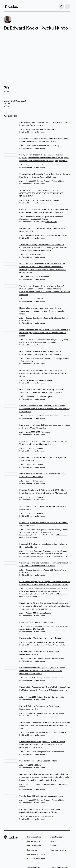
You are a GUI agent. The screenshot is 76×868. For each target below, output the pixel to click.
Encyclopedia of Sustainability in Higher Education (42, 638)
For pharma (32, 850)
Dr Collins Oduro (38, 556)
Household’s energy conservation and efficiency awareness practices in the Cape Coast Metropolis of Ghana (43, 373)
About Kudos (56, 837)
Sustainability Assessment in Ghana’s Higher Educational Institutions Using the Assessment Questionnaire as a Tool (45, 690)
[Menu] (68, 6)
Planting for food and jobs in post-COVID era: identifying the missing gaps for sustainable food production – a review (45, 333)
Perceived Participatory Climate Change (37, 622)
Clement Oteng (51, 222)
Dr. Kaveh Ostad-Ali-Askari (56, 645)
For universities (34, 846)
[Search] (61, 6)
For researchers (34, 837)
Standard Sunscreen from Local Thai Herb (38, 761)
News (53, 841)
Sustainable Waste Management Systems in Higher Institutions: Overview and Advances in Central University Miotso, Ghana (42, 671)
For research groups (36, 854)
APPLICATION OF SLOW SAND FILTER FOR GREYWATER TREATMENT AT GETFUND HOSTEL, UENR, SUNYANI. (42, 193)
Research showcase (36, 859)
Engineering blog (58, 850)
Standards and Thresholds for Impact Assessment (42, 796)
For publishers (33, 841)
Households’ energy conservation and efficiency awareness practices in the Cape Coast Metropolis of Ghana (43, 311)
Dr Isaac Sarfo (25, 535)
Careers (54, 846)
